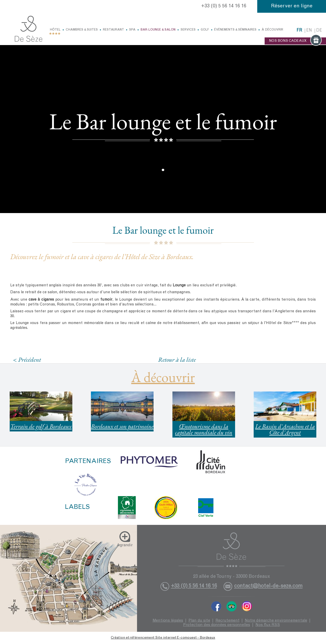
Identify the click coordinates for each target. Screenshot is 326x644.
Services (188, 30)
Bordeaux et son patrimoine (122, 426)
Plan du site (199, 621)
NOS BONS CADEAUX (295, 41)
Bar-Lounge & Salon (158, 30)
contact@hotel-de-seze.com (268, 586)
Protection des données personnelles (217, 625)
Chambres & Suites (82, 30)
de (319, 31)
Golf (205, 30)
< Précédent (27, 360)
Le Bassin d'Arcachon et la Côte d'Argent (285, 429)
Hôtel (55, 30)
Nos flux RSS (268, 625)
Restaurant (113, 30)
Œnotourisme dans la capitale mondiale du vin (204, 429)
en (309, 31)
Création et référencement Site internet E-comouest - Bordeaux (163, 638)
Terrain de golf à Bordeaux (41, 426)
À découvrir (272, 30)
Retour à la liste (177, 359)
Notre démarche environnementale (276, 621)
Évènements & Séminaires (235, 30)
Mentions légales (168, 621)
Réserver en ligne (292, 6)
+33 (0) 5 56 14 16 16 (224, 6)
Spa (132, 30)
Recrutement (227, 621)
